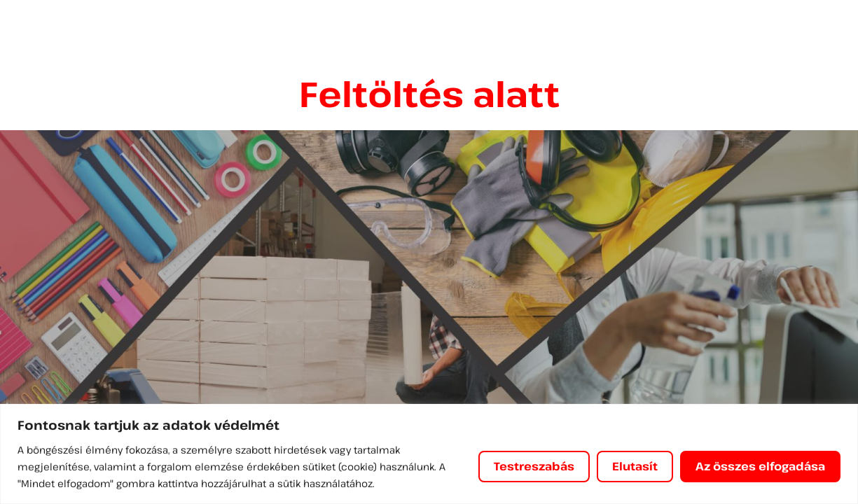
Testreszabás (534, 466)
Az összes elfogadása (760, 466)
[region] (429, 454)
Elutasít (635, 466)
